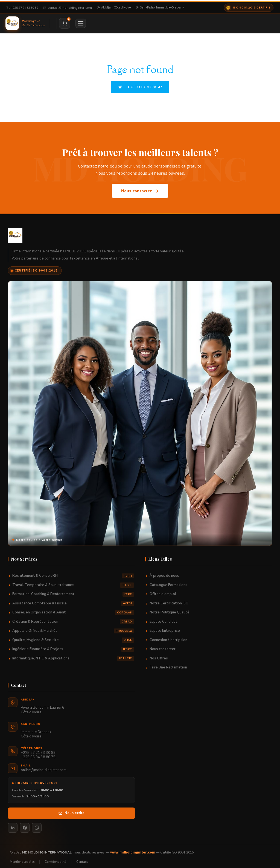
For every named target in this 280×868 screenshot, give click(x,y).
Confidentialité (55, 859)
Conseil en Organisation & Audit (73, 610)
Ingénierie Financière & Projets (73, 647)
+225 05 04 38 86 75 (38, 755)
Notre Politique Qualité (170, 610)
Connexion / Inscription (168, 638)
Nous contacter (140, 189)
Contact (82, 859)
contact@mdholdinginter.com (68, 6)
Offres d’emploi (163, 592)
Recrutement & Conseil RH (73, 574)
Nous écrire (72, 811)
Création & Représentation (73, 619)
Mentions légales (22, 859)
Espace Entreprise (165, 628)
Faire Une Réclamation (168, 665)
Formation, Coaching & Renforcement (73, 592)
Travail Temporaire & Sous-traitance (73, 583)
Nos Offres (159, 656)
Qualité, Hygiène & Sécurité (73, 638)
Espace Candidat (164, 619)
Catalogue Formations (168, 582)
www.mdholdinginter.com (133, 850)
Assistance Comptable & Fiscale (73, 601)
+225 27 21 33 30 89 (22, 6)
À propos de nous (164, 573)
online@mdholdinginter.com (44, 768)
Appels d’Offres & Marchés (73, 629)
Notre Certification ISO (169, 601)
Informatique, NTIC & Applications (73, 656)
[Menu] (81, 22)
